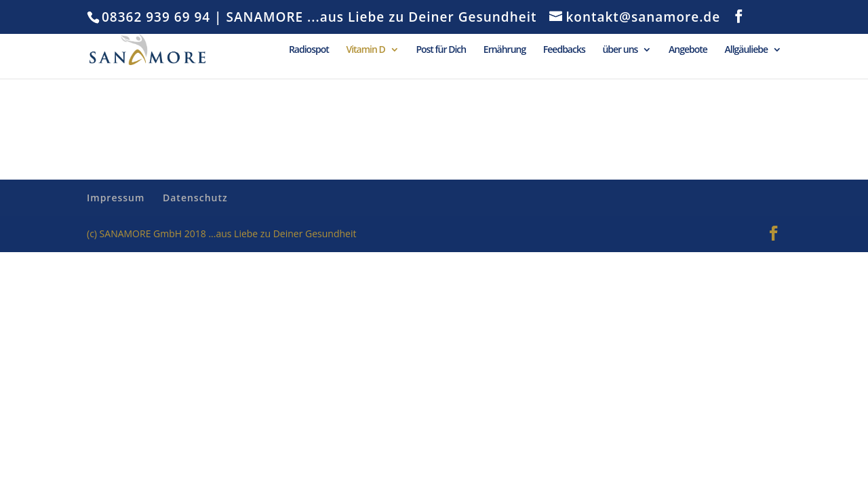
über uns (620, 50)
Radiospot (309, 50)
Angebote (688, 50)
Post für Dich (441, 50)
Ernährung (505, 50)
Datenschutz (195, 198)
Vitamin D (365, 50)
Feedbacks (564, 50)
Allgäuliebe (747, 50)
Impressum (116, 198)
